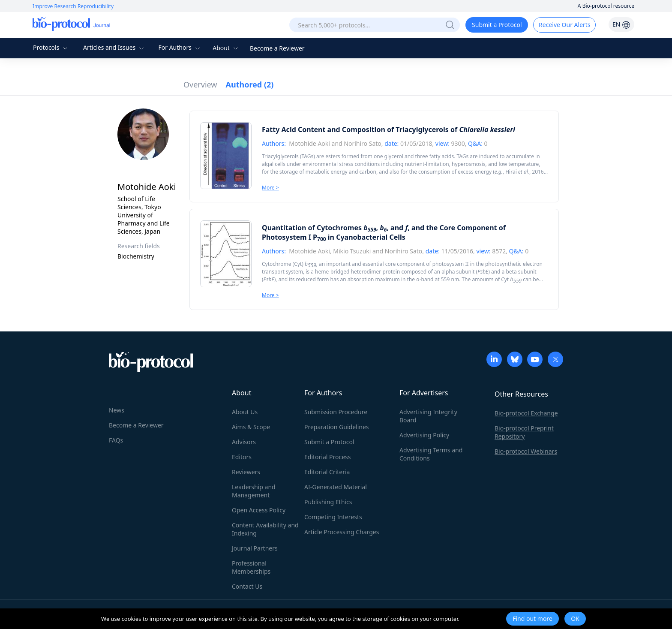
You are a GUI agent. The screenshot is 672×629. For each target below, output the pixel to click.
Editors (242, 457)
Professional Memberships (251, 567)
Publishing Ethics (328, 502)
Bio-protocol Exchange (526, 413)
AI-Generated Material (336, 487)
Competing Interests (333, 517)
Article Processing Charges (342, 532)
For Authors (180, 47)
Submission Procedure (336, 412)
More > (270, 188)
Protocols (51, 47)
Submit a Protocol (497, 25)
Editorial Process (328, 457)
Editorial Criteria (327, 472)
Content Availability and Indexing (265, 529)
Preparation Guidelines (337, 427)
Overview (200, 84)
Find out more (532, 618)
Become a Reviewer (277, 48)
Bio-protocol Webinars (526, 451)
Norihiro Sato (362, 143)
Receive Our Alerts (564, 25)
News (117, 410)
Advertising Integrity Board (428, 416)
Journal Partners (255, 548)
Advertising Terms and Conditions (431, 454)
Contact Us (247, 586)
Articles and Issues (114, 47)
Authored (250, 84)
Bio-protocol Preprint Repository (524, 432)
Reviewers (246, 472)
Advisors (244, 442)
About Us (245, 412)
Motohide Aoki (309, 143)
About (226, 48)
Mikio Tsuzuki (353, 251)
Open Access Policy (259, 510)
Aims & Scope (251, 427)
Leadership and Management (254, 491)
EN (621, 24)
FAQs (116, 440)
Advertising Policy (424, 435)
